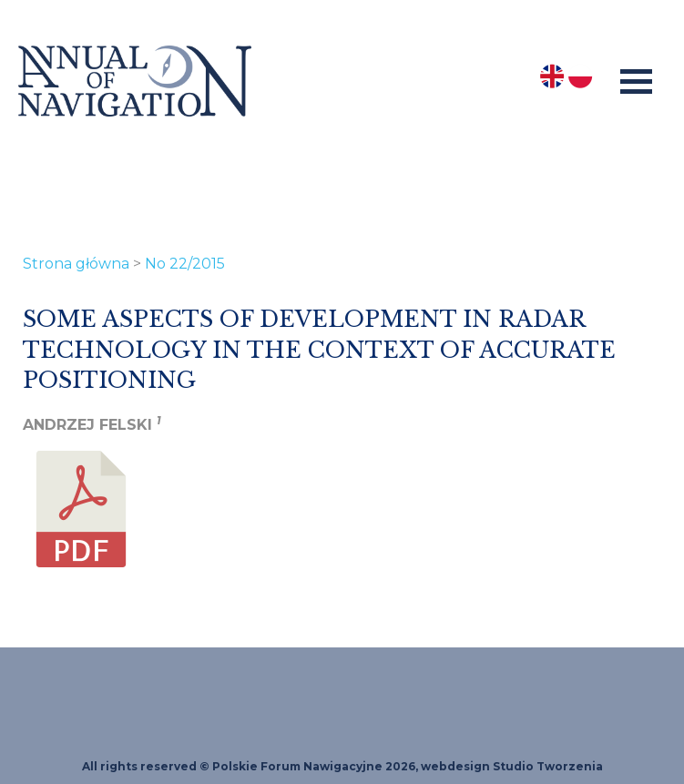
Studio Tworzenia (548, 766)
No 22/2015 (185, 264)
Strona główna (76, 264)
